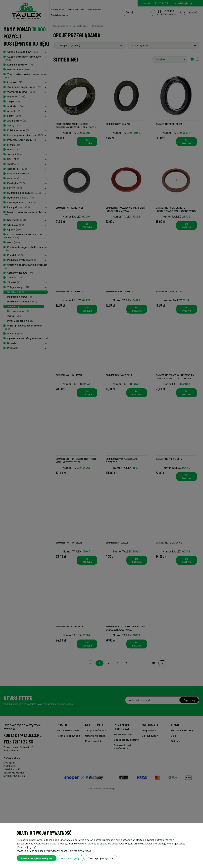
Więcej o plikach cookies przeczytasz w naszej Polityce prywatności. (54, 851)
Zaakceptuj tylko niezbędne (37, 858)
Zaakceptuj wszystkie (101, 858)
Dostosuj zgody (70, 858)
